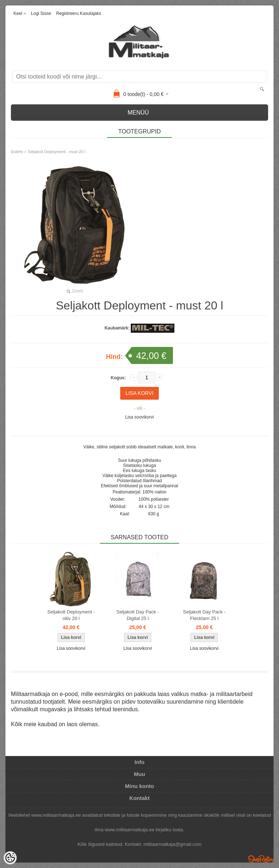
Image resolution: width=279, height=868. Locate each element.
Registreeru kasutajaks (78, 13)
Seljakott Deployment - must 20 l (56, 152)
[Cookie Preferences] (10, 858)
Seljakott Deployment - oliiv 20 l (71, 615)
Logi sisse (41, 13)
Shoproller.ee (261, 859)
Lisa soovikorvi (140, 417)
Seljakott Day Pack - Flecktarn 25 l (204, 615)
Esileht (17, 152)
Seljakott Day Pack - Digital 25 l (138, 615)
